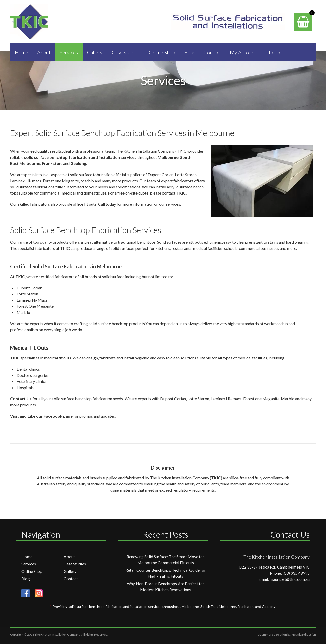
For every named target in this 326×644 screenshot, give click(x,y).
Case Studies (126, 52)
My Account (243, 52)
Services (69, 52)
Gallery (95, 52)
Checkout (276, 52)
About (44, 52)
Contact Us (21, 399)
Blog (189, 52)
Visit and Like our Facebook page (41, 416)
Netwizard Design (304, 634)
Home (21, 52)
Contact (212, 52)
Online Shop (162, 52)
